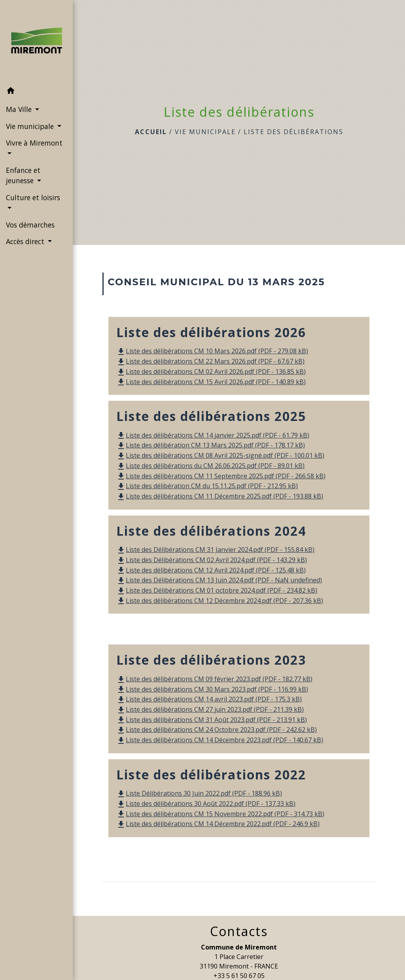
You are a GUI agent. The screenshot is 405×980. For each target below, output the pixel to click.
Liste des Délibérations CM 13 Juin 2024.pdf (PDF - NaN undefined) (219, 580)
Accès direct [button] (26, 241)
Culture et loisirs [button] (33, 197)
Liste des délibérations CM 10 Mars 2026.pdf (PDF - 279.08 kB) (212, 351)
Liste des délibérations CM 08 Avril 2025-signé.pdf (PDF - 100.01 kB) (220, 455)
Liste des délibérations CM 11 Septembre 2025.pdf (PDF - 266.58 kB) (221, 476)
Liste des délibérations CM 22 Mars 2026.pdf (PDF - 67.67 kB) (210, 361)
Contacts (239, 931)
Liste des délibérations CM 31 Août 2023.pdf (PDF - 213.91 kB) (212, 720)
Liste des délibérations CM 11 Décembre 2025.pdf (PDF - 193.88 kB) (220, 496)
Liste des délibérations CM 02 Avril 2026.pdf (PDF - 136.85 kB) (211, 372)
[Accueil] (36, 42)
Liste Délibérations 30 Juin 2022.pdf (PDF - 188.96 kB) (199, 793)
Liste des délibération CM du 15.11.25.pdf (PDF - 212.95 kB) (207, 486)
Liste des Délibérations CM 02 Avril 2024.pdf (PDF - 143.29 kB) (212, 560)
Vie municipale (205, 132)
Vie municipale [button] (31, 126)
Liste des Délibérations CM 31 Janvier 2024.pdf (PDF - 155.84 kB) (215, 550)
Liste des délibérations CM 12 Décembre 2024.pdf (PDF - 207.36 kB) (220, 601)
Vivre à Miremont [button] (34, 143)
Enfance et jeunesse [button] (23, 175)
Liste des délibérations (293, 132)
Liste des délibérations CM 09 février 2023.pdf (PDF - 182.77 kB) (214, 679)
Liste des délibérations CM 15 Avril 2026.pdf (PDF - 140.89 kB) (211, 382)
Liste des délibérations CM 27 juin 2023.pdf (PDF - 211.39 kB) (210, 709)
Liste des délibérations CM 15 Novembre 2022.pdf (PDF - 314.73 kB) (220, 814)
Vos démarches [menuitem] (30, 225)
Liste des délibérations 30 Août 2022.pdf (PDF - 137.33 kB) (206, 804)
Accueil (151, 132)
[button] (36, 92)
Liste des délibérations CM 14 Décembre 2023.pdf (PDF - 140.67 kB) (220, 740)
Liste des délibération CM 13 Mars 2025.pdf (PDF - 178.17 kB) (211, 445)
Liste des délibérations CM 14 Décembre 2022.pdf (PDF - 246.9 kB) (218, 824)
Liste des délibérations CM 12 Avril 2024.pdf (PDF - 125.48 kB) (211, 570)
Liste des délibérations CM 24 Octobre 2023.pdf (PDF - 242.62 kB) (217, 730)
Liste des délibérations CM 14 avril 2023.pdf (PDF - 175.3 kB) (209, 699)
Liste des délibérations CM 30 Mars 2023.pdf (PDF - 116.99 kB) (212, 689)
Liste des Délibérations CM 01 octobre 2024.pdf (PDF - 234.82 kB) (217, 590)
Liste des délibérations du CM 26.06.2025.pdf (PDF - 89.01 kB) (210, 466)
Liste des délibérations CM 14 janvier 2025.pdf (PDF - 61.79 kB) (213, 435)
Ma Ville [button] (20, 109)
